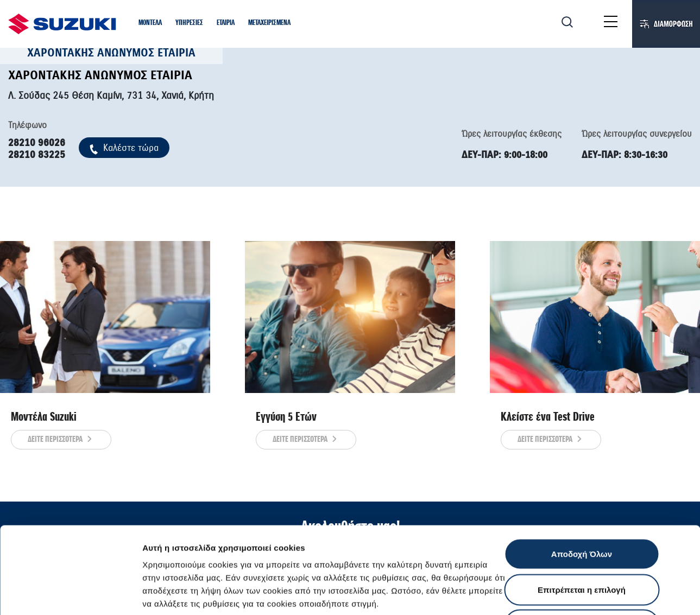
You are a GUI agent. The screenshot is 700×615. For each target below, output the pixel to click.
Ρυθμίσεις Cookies (635, 594)
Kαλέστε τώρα (124, 148)
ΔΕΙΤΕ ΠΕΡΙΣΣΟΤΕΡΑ (61, 440)
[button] (150, 24)
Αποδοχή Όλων (582, 473)
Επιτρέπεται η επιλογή (582, 508)
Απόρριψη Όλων (582, 544)
